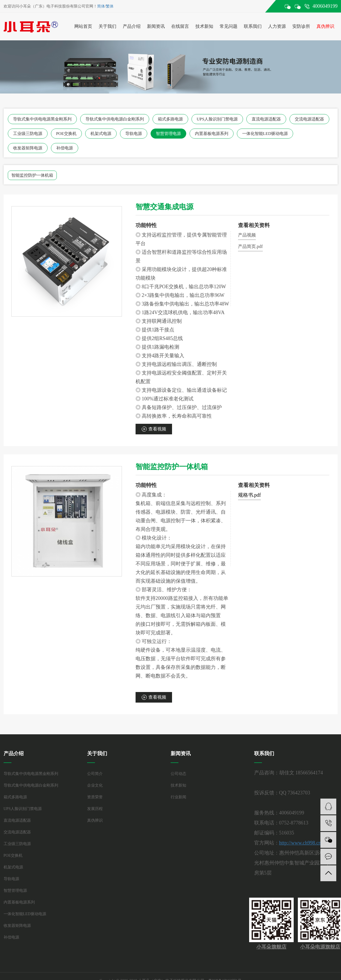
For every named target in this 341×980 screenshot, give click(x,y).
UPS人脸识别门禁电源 (217, 119)
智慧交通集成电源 (165, 207)
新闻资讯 (156, 26)
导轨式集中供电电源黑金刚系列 (42, 119)
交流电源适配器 (309, 119)
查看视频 (157, 429)
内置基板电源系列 (212, 134)
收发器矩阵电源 (28, 148)
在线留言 (180, 26)
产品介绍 (132, 26)
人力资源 (277, 26)
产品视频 (247, 235)
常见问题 (229, 26)
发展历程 (95, 809)
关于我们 (107, 26)
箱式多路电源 (170, 119)
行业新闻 (178, 797)
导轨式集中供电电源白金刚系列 (115, 119)
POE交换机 (66, 134)
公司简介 (95, 774)
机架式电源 (101, 134)
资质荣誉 (95, 797)
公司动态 (178, 774)
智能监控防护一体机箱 (32, 175)
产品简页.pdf (250, 246)
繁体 (110, 6)
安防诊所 (301, 26)
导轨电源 (134, 134)
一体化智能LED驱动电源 (265, 134)
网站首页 (83, 26)
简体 (101, 6)
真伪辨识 (325, 26)
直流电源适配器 (266, 119)
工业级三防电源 (28, 134)
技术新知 (204, 26)
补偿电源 (65, 148)
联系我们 (253, 26)
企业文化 (95, 785)
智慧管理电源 (168, 134)
